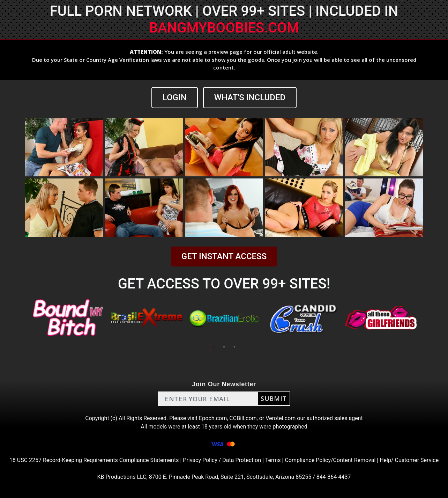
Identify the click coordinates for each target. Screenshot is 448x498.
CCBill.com (243, 418)
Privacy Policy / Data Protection (222, 460)
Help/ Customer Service (409, 460)
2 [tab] (224, 347)
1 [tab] (214, 347)
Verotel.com (281, 418)
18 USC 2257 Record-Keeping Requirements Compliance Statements (94, 460)
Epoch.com (213, 418)
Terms (273, 460)
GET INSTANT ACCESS (224, 256)
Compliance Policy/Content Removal (330, 460)
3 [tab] (234, 347)
